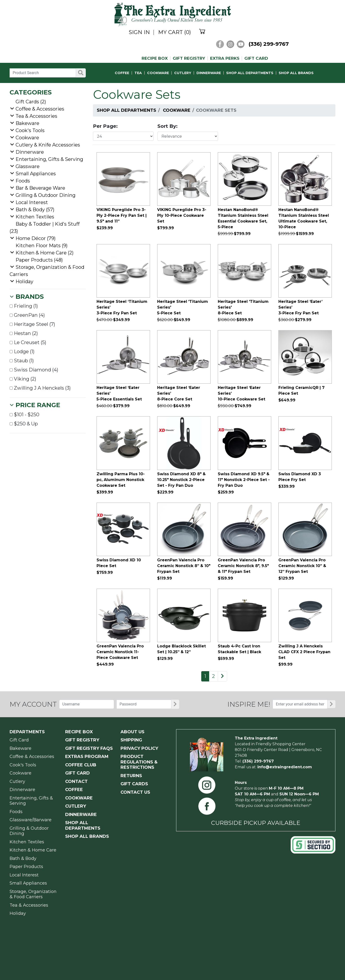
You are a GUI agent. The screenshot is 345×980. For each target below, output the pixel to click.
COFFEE (122, 73)
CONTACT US (135, 792)
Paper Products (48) (39, 260)
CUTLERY (183, 73)
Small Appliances (36, 174)
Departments (27, 732)
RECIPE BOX (155, 58)
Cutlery (17, 781)
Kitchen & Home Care (33, 850)
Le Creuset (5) (28, 342)
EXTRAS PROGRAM (87, 757)
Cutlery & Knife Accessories (48, 145)
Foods (23, 181)
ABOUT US (132, 732)
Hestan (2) (24, 333)
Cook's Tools (30, 130)
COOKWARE (158, 73)
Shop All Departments (126, 110)
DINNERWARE (209, 73)
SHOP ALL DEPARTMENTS (250, 73)
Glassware (28, 166)
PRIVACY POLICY (139, 748)
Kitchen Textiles (35, 217)
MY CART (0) (175, 32)
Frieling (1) (24, 306)
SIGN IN (139, 32)
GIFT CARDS (134, 784)
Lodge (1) (22, 352)
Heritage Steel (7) (32, 324)
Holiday (24, 282)
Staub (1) (22, 361)
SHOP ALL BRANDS (296, 73)
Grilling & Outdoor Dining (46, 195)
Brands (30, 297)
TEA (138, 73)
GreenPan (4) (27, 315)
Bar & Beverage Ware (40, 188)
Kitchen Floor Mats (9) (42, 246)
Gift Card (19, 740)
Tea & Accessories (36, 116)
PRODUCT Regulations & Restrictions (139, 762)
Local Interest (32, 202)
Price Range (38, 405)
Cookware (177, 110)
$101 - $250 (24, 415)
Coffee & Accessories (40, 109)
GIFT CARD (256, 58)
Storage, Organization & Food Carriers (33, 894)
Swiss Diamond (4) (34, 370)
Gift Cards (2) (31, 102)
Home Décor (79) (36, 238)
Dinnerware (30, 152)
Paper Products (26, 867)
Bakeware (27, 123)
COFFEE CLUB (81, 765)
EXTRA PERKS (225, 58)
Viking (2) (23, 379)
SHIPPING (131, 740)
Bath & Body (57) (35, 210)
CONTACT (76, 781)
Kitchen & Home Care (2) (45, 253)
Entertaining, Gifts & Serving (49, 159)
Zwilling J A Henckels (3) (40, 388)
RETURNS (131, 776)
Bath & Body (23, 858)
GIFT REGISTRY (189, 58)
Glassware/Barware (31, 820)
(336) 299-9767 (269, 44)
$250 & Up (24, 424)
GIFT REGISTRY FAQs (89, 748)
